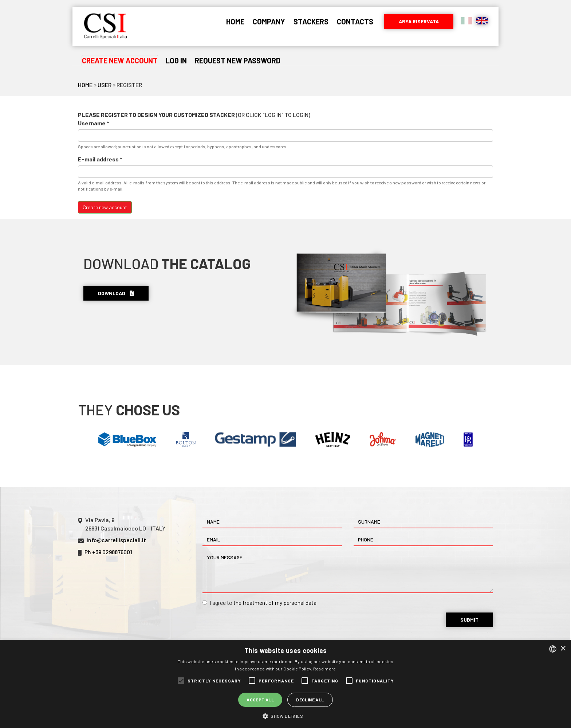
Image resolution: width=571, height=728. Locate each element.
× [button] (563, 649)
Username (94, 123)
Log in (176, 60)
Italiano (466, 21)
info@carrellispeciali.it (116, 540)
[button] (285, 716)
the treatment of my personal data (275, 602)
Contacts (355, 21)
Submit (469, 620)
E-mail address (100, 159)
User (105, 85)
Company (269, 21)
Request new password (238, 60)
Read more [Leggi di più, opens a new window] (325, 669)
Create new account (120, 61)
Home (235, 21)
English (482, 21)
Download (116, 293)
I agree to (259, 602)
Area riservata (419, 21)
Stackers (311, 21)
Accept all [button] (260, 700)
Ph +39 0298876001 (108, 552)
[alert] (285, 684)
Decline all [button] (310, 700)
